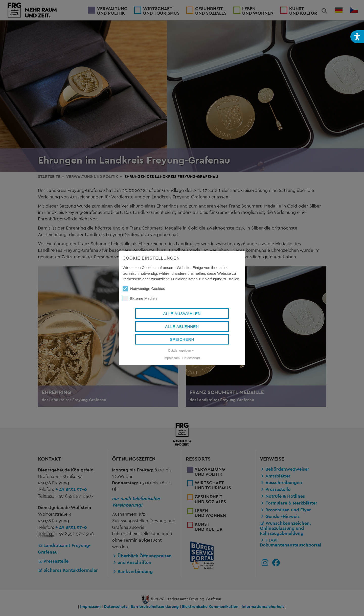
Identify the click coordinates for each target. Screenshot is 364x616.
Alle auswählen (182, 314)
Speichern (182, 339)
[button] (357, 37)
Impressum (172, 358)
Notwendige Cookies (144, 289)
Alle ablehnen (182, 326)
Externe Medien (140, 299)
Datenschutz (191, 358)
